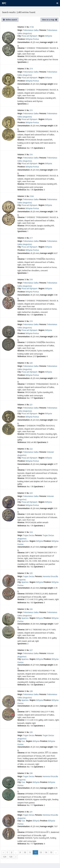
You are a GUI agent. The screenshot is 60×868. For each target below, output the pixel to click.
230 (31, 773)
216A (32, 196)
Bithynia (49, 36)
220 (31, 363)
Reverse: (21, 56)
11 (30, 852)
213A (32, 27)
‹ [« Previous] (3, 852)
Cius (24, 741)
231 (31, 812)
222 (31, 449)
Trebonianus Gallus (31, 30)
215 (31, 110)
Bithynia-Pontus (32, 39)
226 (31, 609)
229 (31, 732)
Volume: (21, 27)
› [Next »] (16, 857)
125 (11, 857)
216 (31, 154)
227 (31, 650)
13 (41, 852)
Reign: (20, 30)
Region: (42, 36)
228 (31, 691)
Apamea (25, 541)
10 (25, 852)
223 (31, 493)
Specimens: (22, 62)
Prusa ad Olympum (30, 36)
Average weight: (47, 42)
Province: (21, 39)
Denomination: (24, 42)
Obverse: (21, 48)
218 (31, 280)
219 (31, 321)
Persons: (43, 30)
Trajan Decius (29, 535)
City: (19, 36)
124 (4, 857)
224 (31, 532)
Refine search (10, 20)
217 (31, 238)
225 (31, 573)
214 (31, 69)
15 (51, 852)
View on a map (49, 20)
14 (46, 852)
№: (28, 27)
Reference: (22, 148)
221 (31, 405)
